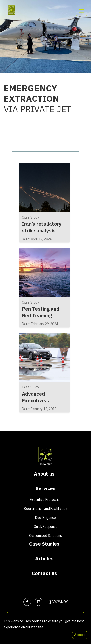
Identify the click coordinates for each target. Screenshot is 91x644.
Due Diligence (45, 518)
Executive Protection (46, 500)
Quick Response (46, 527)
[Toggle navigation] (82, 11)
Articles (44, 559)
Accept (80, 635)
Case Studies (44, 544)
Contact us (44, 573)
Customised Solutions (45, 536)
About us (44, 474)
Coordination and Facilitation (46, 509)
